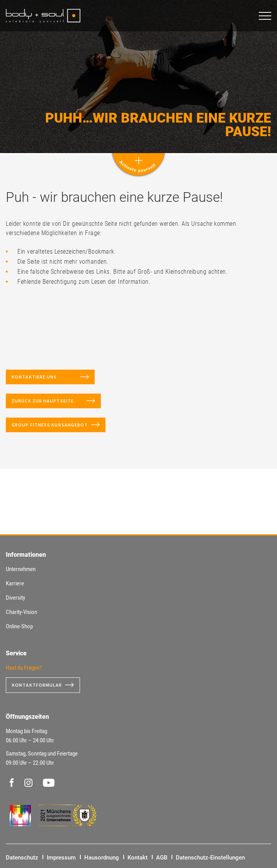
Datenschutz (22, 858)
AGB (162, 858)
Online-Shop (19, 626)
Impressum (61, 858)
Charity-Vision (21, 612)
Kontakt (138, 858)
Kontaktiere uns (44, 377)
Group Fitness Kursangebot (50, 425)
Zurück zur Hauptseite (48, 401)
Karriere (15, 583)
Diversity (15, 598)
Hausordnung (102, 858)
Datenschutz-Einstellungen (210, 858)
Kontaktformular (37, 685)
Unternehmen (21, 569)
